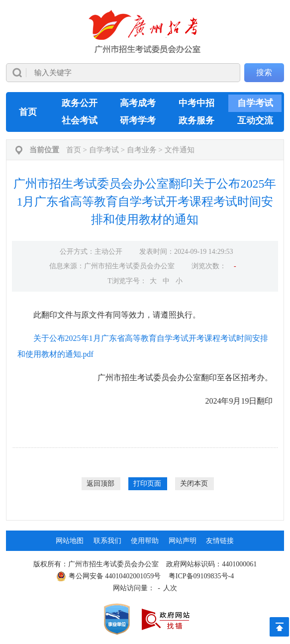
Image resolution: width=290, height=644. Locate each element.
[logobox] (145, 32)
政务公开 (80, 103)
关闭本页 (194, 483)
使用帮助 (145, 541)
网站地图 (70, 541)
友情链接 (220, 541)
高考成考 (138, 103)
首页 (28, 112)
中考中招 (196, 103)
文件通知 (180, 150)
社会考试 (80, 120)
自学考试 (255, 103)
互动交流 (255, 120)
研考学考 (138, 120)
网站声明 (183, 541)
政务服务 (196, 120)
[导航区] (145, 46)
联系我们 (107, 541)
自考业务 (142, 150)
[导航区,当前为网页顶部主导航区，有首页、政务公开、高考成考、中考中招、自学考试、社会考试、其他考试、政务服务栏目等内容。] (145, 112)
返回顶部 (100, 483)
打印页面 (147, 483)
